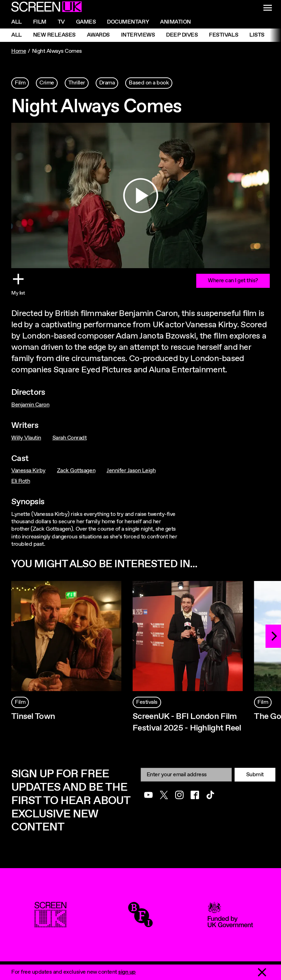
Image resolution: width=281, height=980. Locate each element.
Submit (255, 775)
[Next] (273, 636)
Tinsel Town (33, 716)
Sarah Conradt (70, 438)
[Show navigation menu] (268, 8)
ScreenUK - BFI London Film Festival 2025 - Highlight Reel (187, 722)
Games (86, 22)
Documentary (128, 22)
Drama (107, 83)
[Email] (186, 775)
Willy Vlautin (26, 438)
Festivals (223, 35)
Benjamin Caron (30, 405)
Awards (98, 35)
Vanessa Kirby (28, 471)
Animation (175, 22)
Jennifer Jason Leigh (131, 471)
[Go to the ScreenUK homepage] (46, 8)
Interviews (138, 35)
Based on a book (149, 83)
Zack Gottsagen (76, 471)
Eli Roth (21, 481)
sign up (127, 972)
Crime (47, 83)
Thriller (77, 83)
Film (40, 22)
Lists (257, 35)
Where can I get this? (233, 281)
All (17, 22)
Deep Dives (182, 35)
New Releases (54, 35)
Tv (61, 22)
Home (19, 51)
